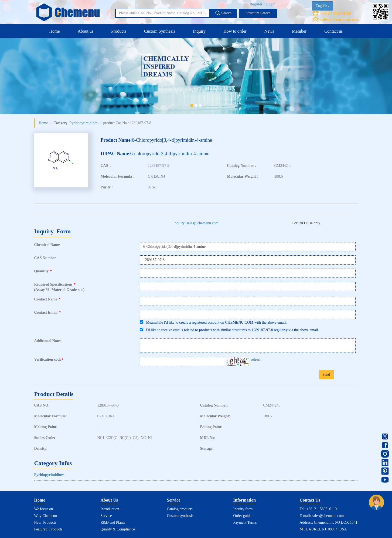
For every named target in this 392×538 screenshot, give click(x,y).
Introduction (110, 509)
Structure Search (258, 13)
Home (55, 31)
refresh (256, 359)
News (269, 31)
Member (299, 31)
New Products (45, 522)
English (323, 6)
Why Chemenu (46, 516)
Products (119, 31)
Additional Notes (48, 341)
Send (326, 375)
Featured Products (48, 529)
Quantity (43, 271)
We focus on (44, 509)
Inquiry (199, 31)
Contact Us (310, 500)
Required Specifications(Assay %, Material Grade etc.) (59, 287)
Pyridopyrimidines (83, 123)
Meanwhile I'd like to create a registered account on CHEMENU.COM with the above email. (213, 322)
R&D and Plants (113, 522)
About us (86, 31)
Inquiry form (243, 509)
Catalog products (180, 509)
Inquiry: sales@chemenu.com (196, 223)
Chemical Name (47, 245)
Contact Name (47, 299)
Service (106, 516)
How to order (235, 31)
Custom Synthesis (160, 31)
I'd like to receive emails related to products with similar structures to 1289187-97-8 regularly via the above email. (229, 330)
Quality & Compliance (118, 529)
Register (256, 4)
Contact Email (48, 312)
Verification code (50, 360)
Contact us (333, 31)
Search (223, 13)
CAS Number (45, 258)
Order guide (242, 516)
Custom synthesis (180, 516)
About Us (109, 500)
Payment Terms (245, 522)
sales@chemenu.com (339, 20)
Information (245, 500)
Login (271, 4)
